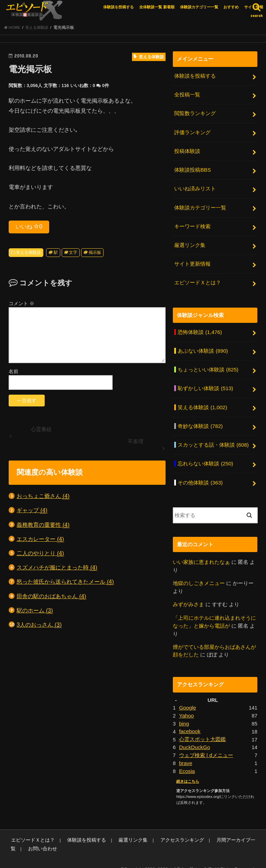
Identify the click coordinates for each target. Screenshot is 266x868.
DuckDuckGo (194, 737)
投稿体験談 (187, 151)
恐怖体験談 (199, 328)
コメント (21, 305)
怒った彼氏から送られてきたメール (65, 583)
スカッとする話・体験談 (213, 438)
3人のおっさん (39, 626)
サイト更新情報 (192, 261)
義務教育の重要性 (43, 526)
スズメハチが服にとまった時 (57, 569)
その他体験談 (200, 474)
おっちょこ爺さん (43, 497)
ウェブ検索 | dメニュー (206, 744)
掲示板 (95, 254)
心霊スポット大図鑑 (202, 729)
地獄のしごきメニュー (199, 575)
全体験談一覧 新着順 (157, 7)
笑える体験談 (28, 254)
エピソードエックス (192, 857)
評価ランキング (192, 132)
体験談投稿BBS (192, 169)
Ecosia (187, 760)
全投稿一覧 (187, 96)
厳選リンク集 (190, 242)
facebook (189, 721)
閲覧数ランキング (195, 114)
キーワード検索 (192, 224)
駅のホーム (35, 612)
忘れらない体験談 (205, 456)
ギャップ (32, 512)
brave (185, 752)
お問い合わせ (24, 837)
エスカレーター (40, 540)
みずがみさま (188, 596)
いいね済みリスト (195, 187)
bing (184, 713)
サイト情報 (254, 7)
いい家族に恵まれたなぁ (201, 554)
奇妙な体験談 (200, 420)
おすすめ (231, 7)
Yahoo (186, 706)
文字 (73, 254)
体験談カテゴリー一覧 (199, 7)
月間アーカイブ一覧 (222, 829)
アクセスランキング (170, 829)
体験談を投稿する (118, 7)
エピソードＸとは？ (198, 279)
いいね (29, 228)
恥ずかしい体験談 (205, 383)
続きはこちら (188, 770)
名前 (14, 373)
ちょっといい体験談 (208, 364)
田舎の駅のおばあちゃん (51, 598)
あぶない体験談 (203, 346)
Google (187, 698)
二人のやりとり (40, 555)
